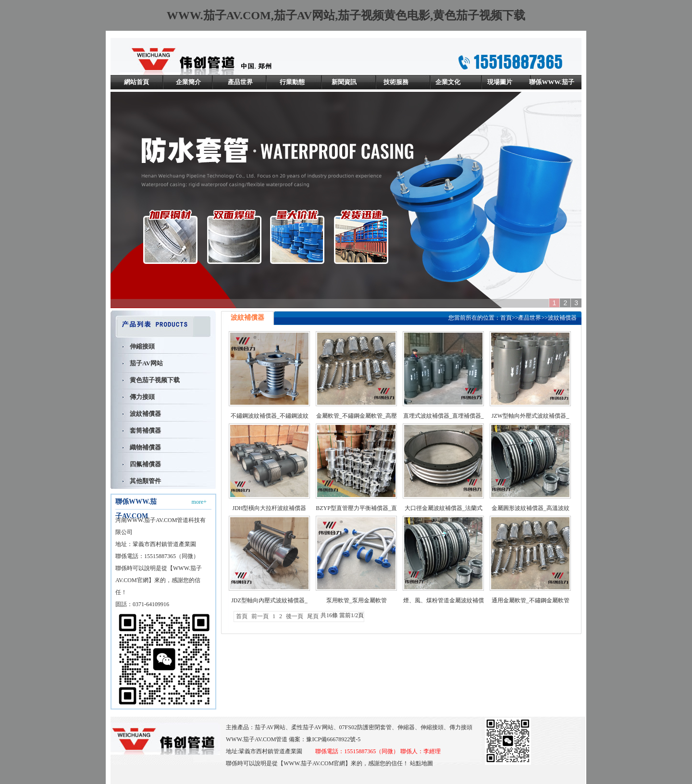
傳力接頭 (142, 397)
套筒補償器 (145, 430)
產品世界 (240, 82)
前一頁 (260, 616)
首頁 (506, 318)
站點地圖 (421, 763)
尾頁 (313, 616)
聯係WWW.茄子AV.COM (551, 89)
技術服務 (396, 82)
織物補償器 (145, 447)
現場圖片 (500, 82)
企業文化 (448, 82)
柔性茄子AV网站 (312, 727)
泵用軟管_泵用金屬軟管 (357, 600)
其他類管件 (145, 481)
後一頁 (295, 616)
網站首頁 (136, 82)
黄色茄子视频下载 (155, 380)
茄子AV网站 (146, 363)
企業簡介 (188, 82)
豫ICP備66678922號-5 (333, 739)
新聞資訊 (344, 82)
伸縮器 (406, 727)
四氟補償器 (145, 464)
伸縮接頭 (142, 346)
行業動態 (292, 82)
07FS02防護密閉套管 (365, 727)
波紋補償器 (145, 414)
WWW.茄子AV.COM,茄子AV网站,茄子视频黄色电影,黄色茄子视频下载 (346, 15)
